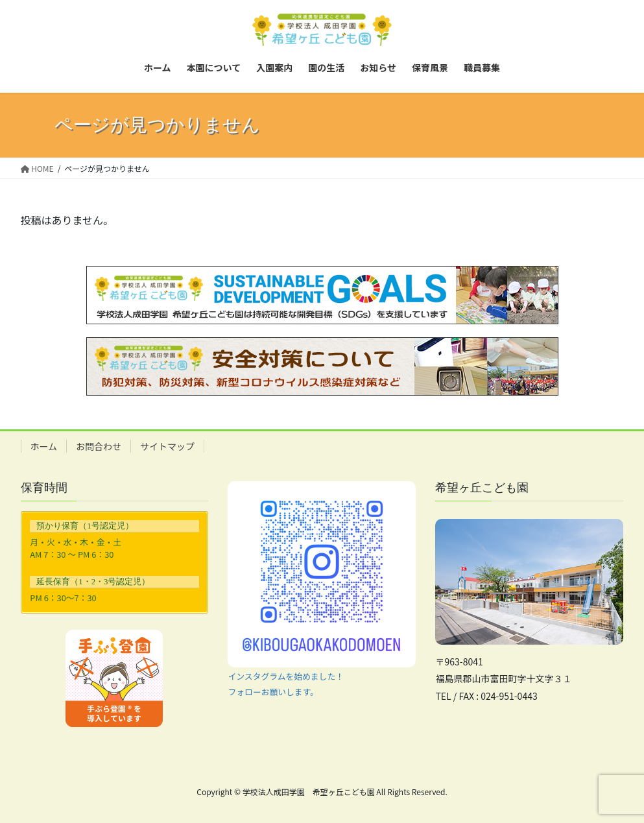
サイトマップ (167, 446)
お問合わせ (99, 446)
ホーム (44, 446)
